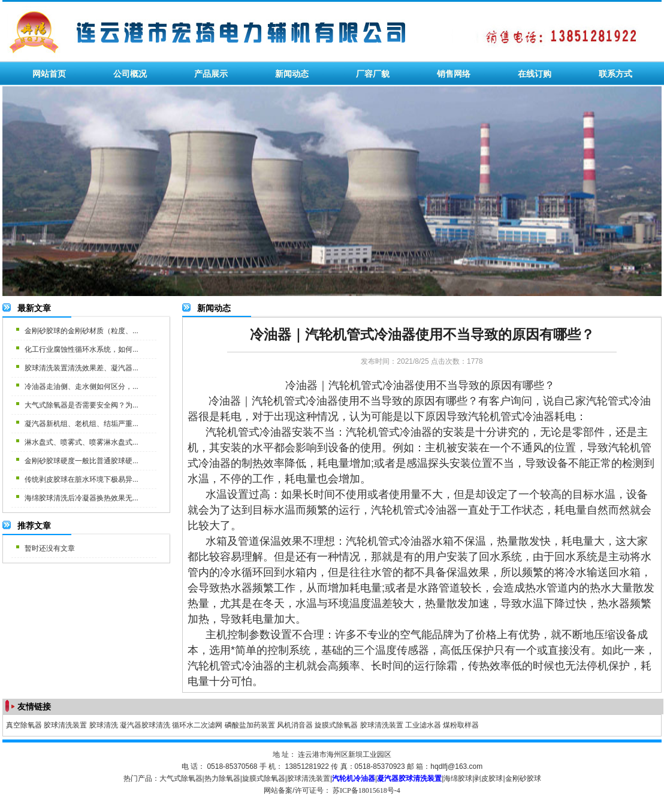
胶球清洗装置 (65, 725)
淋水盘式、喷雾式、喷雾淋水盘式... (82, 442)
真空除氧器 (24, 725)
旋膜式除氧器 (336, 725)
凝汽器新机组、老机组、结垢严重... (82, 424)
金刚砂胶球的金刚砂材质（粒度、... (82, 331)
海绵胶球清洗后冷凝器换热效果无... (82, 498)
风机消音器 (295, 725)
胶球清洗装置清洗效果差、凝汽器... (82, 368)
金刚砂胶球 (523, 778)
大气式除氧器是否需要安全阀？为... (82, 405)
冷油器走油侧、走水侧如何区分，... (82, 387)
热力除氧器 (222, 778)
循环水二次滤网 (197, 725)
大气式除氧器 (181, 778)
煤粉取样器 (461, 725)
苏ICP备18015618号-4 (366, 790)
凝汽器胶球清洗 (145, 725)
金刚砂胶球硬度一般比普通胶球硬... (82, 461)
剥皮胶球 (488, 778)
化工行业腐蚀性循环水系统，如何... (82, 349)
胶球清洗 (104, 725)
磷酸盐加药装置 (250, 725)
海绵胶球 (458, 778)
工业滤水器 (423, 725)
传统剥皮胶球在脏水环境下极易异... (82, 479)
